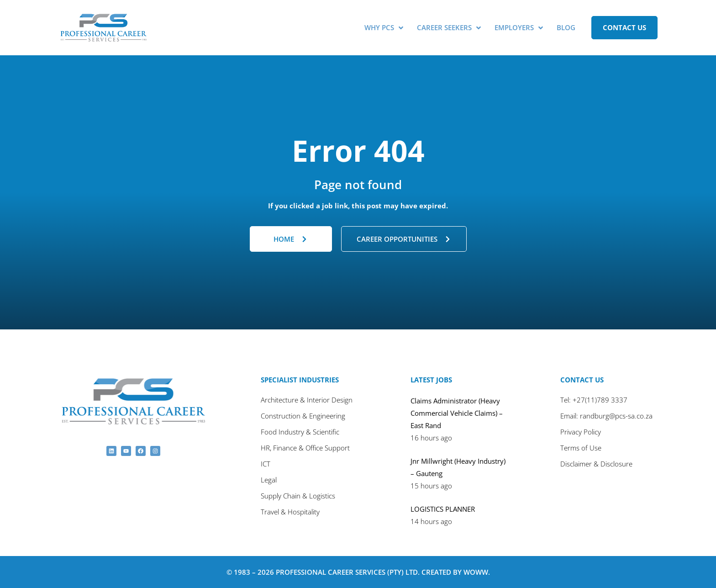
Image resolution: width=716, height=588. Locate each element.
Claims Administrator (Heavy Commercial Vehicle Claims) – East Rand (457, 413)
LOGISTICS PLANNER (443, 509)
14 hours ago (431, 521)
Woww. (477, 572)
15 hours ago (431, 485)
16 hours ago (431, 437)
